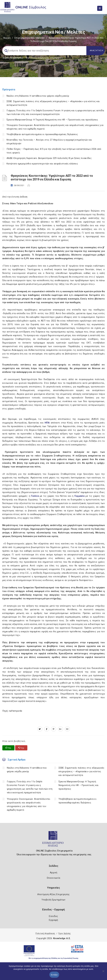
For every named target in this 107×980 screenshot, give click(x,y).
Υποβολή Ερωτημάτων (53, 900)
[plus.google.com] (60, 729)
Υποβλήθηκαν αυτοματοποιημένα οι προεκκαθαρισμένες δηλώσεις (42, 134)
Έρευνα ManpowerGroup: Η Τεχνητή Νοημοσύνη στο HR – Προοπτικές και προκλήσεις (52, 120)
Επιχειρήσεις (57, 58)
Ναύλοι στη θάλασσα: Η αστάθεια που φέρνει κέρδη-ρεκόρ (38, 96)
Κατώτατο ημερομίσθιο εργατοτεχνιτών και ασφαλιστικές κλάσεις (42, 164)
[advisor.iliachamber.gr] (67, 729)
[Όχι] (103, 973)
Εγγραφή (53, 920)
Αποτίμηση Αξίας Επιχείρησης (53, 894)
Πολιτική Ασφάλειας (45, 933)
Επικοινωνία (53, 878)
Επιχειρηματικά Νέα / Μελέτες (30, 38)
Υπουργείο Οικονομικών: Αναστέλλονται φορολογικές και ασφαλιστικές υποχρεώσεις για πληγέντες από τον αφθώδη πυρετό (29, 804)
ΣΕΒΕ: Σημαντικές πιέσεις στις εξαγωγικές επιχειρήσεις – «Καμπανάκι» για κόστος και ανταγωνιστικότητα (81, 771)
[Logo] (54, 840)
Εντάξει (54, 975)
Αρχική (7, 38)
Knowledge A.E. (62, 938)
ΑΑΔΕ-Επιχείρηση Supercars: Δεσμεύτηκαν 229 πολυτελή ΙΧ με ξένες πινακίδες (49, 158)
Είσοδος (53, 916)
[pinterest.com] (54, 729)
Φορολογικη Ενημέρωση (37, 58)
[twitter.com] (40, 729)
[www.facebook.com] (47, 729)
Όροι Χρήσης (65, 933)
